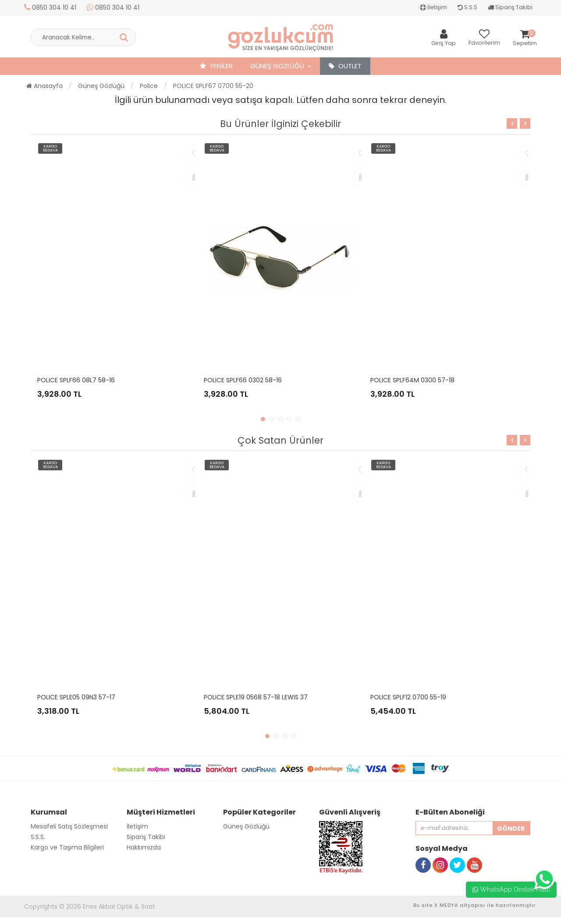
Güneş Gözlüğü (277, 66)
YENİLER (216, 66)
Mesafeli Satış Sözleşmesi (69, 826)
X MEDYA (446, 905)
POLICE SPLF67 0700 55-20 (213, 86)
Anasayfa (44, 86)
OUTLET (345, 66)
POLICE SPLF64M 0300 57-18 (412, 380)
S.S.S (467, 7)
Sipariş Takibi (510, 7)
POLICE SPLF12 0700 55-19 (408, 697)
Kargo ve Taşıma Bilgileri (67, 847)
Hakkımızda (144, 847)
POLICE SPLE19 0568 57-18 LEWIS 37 (256, 697)
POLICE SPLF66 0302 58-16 (243, 380)
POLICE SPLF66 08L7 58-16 (76, 380)
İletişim (433, 7)
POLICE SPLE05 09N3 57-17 (76, 697)
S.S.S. (38, 837)
